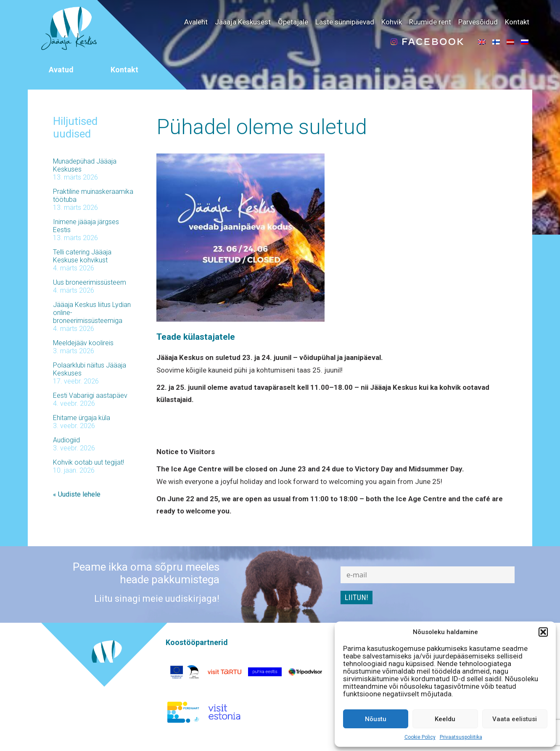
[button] (543, 632)
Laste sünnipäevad (345, 22)
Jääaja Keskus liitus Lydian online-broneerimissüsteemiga (92, 313)
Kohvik (392, 22)
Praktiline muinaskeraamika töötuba (93, 196)
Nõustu (376, 719)
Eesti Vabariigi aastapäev (90, 395)
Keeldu (445, 719)
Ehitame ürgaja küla (82, 418)
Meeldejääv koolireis (83, 343)
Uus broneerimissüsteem (90, 282)
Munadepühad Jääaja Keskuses (85, 165)
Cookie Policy (420, 737)
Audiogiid (66, 440)
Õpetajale (293, 22)
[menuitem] (482, 42)
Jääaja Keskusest (243, 22)
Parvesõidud (478, 22)
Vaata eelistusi (515, 719)
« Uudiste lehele (77, 494)
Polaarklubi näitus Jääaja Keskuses (90, 369)
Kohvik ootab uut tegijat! (88, 462)
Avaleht (196, 22)
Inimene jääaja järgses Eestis (86, 226)
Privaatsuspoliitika (461, 737)
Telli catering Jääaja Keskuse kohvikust (82, 256)
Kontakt (517, 22)
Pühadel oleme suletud (262, 127)
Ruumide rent (430, 22)
